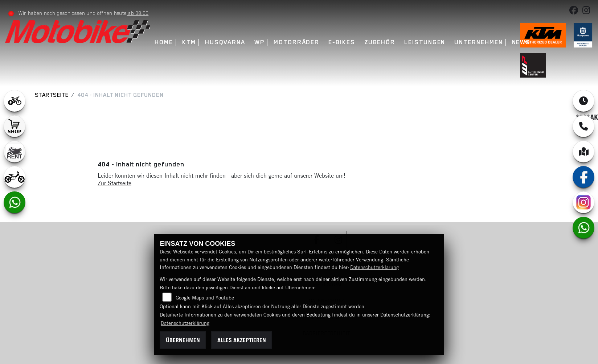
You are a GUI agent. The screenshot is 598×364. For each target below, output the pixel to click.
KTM (189, 42)
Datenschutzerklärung (374, 267)
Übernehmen (183, 340)
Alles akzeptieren (242, 340)
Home (165, 42)
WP (260, 42)
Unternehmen (479, 42)
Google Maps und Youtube (205, 298)
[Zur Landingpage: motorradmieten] (15, 152)
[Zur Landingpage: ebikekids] (15, 177)
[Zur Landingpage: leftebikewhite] (15, 101)
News (522, 42)
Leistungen (425, 42)
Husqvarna (226, 42)
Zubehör (380, 42)
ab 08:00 (138, 13)
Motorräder (297, 42)
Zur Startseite (114, 183)
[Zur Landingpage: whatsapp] (15, 202)
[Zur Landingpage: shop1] (15, 126)
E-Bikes (342, 42)
